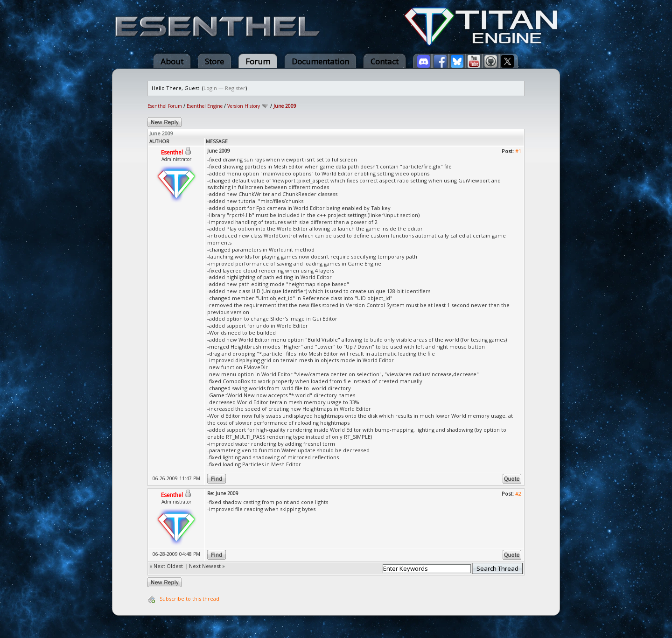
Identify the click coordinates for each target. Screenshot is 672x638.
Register (235, 88)
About (172, 61)
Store (214, 61)
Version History (244, 106)
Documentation (320, 61)
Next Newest (205, 566)
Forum (258, 61)
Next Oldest (168, 566)
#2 (518, 494)
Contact (385, 61)
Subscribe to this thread (189, 599)
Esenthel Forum (165, 106)
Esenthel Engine (205, 106)
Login (210, 88)
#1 (518, 151)
